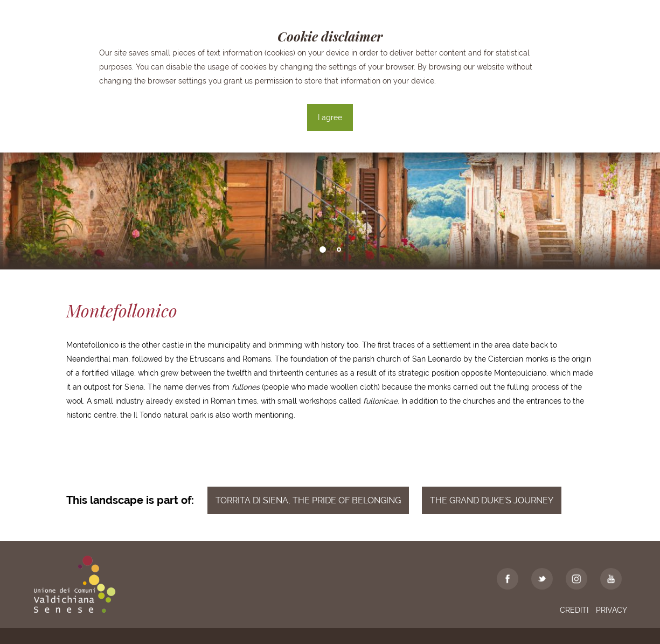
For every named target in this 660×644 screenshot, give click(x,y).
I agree (330, 117)
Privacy (612, 610)
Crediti (574, 610)
